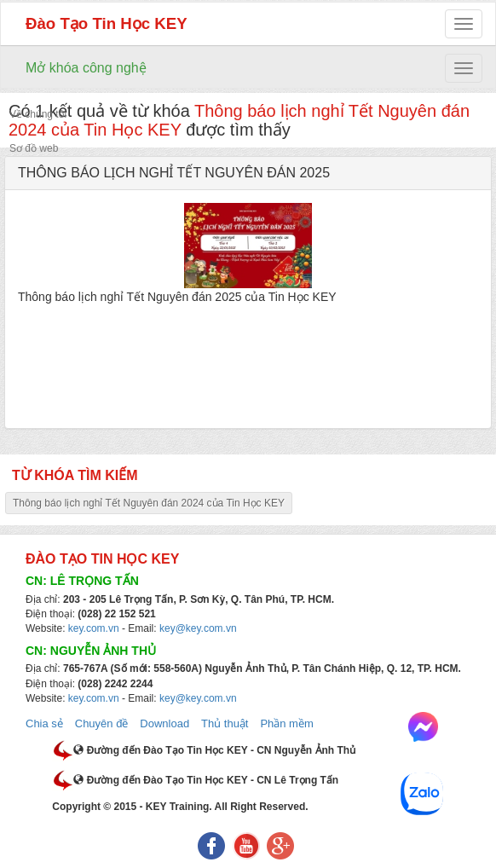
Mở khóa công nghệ (86, 68)
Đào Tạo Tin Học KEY (107, 23)
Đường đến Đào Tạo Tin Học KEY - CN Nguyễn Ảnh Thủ (214, 750)
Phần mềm (286, 723)
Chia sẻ (44, 723)
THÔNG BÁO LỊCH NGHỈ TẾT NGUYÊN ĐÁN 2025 (174, 173)
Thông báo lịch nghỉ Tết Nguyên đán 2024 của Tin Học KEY (149, 503)
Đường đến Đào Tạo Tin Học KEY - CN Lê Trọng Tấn (206, 780)
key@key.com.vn (198, 628)
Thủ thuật (225, 723)
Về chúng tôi (38, 114)
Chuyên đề (102, 723)
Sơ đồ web (34, 148)
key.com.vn (94, 628)
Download (164, 723)
